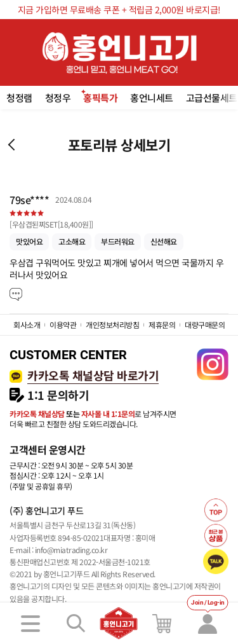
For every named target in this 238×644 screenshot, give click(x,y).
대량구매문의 (205, 325)
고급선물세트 (212, 98)
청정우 (58, 98)
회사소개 (27, 325)
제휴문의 (162, 325)
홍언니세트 (152, 98)
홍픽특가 (100, 98)
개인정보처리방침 (112, 325)
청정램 (19, 98)
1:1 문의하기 (58, 395)
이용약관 (63, 325)
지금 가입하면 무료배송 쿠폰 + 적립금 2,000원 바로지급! (119, 10)
